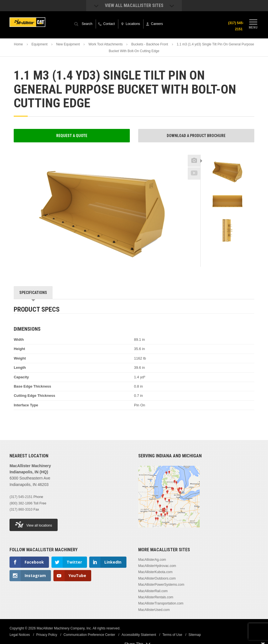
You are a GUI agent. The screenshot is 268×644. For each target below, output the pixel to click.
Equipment (40, 44)
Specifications (33, 293)
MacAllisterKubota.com (155, 572)
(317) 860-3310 (21, 509)
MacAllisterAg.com (152, 560)
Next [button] (237, 249)
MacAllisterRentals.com (156, 597)
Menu (253, 23)
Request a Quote (72, 136)
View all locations (34, 524)
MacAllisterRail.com (153, 591)
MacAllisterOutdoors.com (157, 578)
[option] (227, 172)
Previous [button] (227, 153)
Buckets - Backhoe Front (150, 44)
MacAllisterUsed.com (154, 610)
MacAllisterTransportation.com (161, 603)
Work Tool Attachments (105, 44)
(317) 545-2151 (236, 26)
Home (18, 44)
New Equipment (68, 44)
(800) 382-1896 (21, 503)
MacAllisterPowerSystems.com (161, 585)
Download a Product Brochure (196, 136)
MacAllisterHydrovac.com (157, 566)
